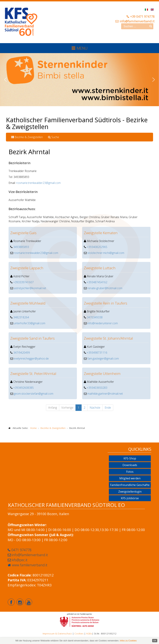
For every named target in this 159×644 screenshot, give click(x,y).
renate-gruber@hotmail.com (105, 288)
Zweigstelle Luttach (100, 268)
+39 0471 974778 (142, 16)
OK (155, 641)
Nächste (95, 408)
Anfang (53, 408)
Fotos (130, 472)
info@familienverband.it (137, 21)
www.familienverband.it (30, 565)
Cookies (79, 633)
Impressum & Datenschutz (57, 633)
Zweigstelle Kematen (101, 233)
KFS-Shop (130, 458)
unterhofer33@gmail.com (30, 323)
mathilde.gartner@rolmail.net (105, 394)
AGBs (89, 633)
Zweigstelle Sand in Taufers (32, 338)
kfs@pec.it (20, 560)
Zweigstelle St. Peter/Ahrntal (33, 374)
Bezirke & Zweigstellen (27, 137)
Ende (108, 408)
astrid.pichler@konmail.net (30, 288)
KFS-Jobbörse (130, 498)
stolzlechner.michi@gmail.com (106, 253)
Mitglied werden (130, 478)
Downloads (130, 465)
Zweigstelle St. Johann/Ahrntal (108, 338)
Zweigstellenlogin (130, 492)
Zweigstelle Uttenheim (102, 374)
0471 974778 (21, 550)
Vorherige (67, 408)
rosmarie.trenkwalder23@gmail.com (38, 183)
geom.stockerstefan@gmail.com (34, 394)
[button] (5, 80)
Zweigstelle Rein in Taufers (106, 303)
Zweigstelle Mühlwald (28, 303)
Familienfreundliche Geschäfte (130, 485)
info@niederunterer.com (103, 323)
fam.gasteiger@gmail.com (103, 358)
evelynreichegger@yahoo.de (31, 358)
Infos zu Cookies (128, 641)
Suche (54, 137)
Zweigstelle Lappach (27, 268)
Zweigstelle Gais (23, 233)
